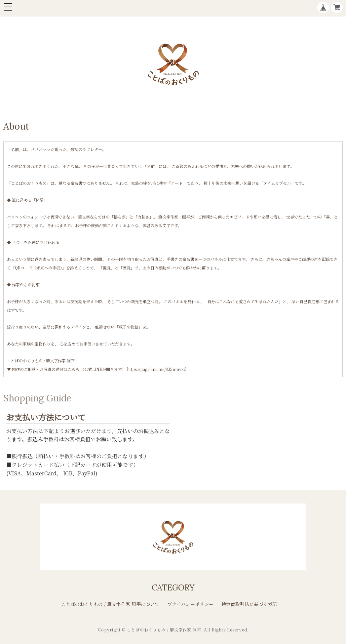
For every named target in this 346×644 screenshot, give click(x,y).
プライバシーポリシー (190, 604)
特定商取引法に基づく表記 (249, 604)
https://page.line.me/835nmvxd (157, 369)
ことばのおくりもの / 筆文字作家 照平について (110, 604)
